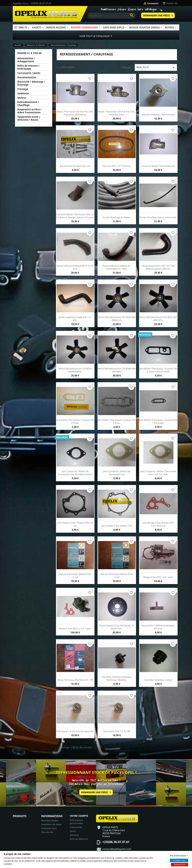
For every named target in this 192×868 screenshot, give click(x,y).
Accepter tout (179, 860)
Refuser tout (180, 864)
